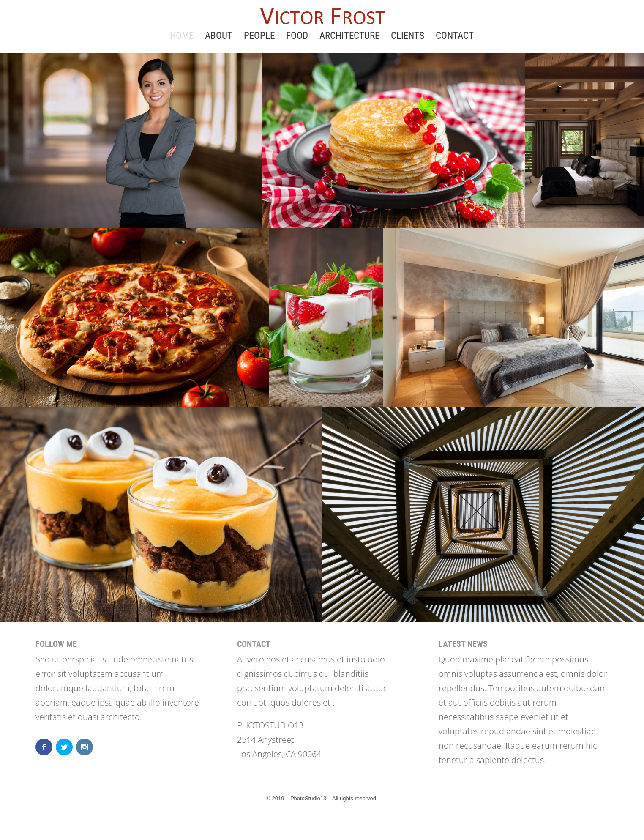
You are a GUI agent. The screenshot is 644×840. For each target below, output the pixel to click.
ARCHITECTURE (349, 37)
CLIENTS (408, 37)
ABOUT (219, 37)
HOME (182, 37)
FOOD (297, 37)
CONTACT (455, 37)
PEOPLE (259, 37)
